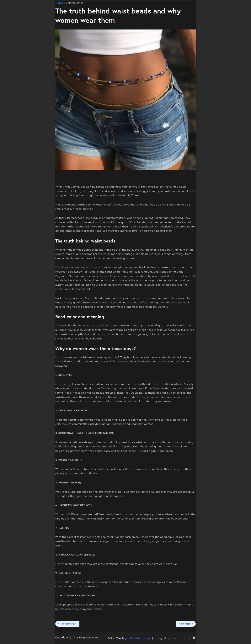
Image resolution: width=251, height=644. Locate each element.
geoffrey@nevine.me (138, 638)
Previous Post (69, 624)
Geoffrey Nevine (183, 638)
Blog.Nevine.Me (89, 638)
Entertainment (75, 3)
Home (59, 3)
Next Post (184, 624)
